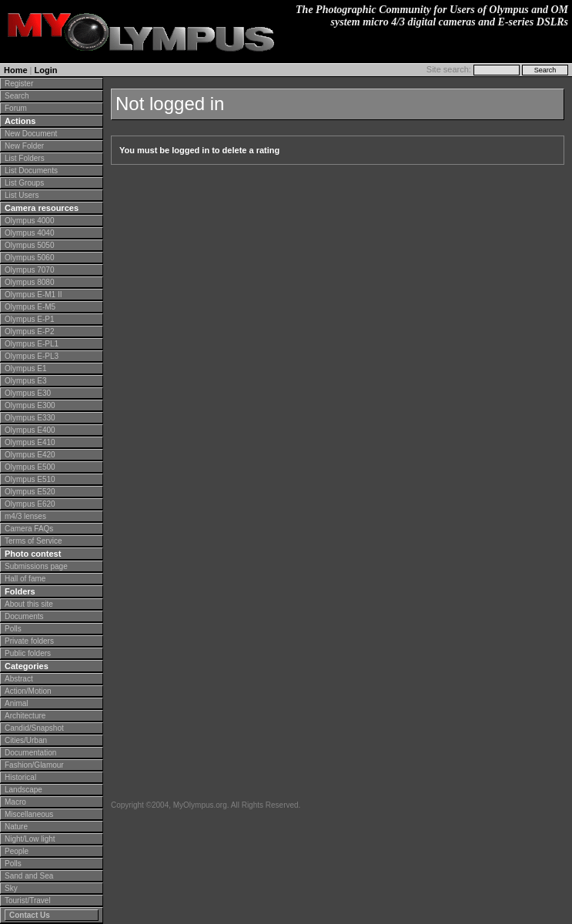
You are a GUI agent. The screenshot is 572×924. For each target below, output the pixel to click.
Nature (16, 827)
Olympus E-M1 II (33, 295)
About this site (29, 604)
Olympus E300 (30, 405)
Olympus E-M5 (30, 307)
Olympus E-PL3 (32, 356)
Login (46, 70)
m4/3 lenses (25, 516)
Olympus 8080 (29, 282)
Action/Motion (28, 691)
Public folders (28, 653)
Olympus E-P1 (29, 319)
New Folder (24, 146)
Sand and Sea (29, 876)
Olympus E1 (25, 368)
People (17, 851)
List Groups (24, 183)
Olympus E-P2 (29, 331)
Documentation (30, 753)
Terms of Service (33, 541)
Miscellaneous (29, 814)
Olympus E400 (30, 430)
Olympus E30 (28, 393)
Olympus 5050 (29, 245)
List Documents (31, 171)
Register (19, 84)
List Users (22, 195)
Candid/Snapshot (34, 728)
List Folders (25, 158)
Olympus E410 (30, 442)
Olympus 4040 (29, 233)
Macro (15, 802)
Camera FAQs (29, 529)
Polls (13, 629)
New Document (31, 134)
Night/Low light (30, 839)
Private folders (29, 641)
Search (17, 96)
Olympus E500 (30, 467)
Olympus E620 (30, 504)
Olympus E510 (30, 479)
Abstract (19, 679)
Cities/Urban (26, 740)
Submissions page (36, 566)
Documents (24, 616)
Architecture (25, 716)
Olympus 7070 (29, 270)
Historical (20, 777)
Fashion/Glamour (34, 765)
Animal (17, 703)
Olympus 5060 (29, 258)
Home (16, 70)
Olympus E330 (30, 418)
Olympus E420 (30, 455)
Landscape (23, 790)
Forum (16, 108)
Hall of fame (25, 579)
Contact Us (30, 915)
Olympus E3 (25, 381)
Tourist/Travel (28, 901)
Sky (11, 888)
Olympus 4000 (29, 221)
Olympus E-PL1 (32, 344)
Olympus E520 (30, 492)
